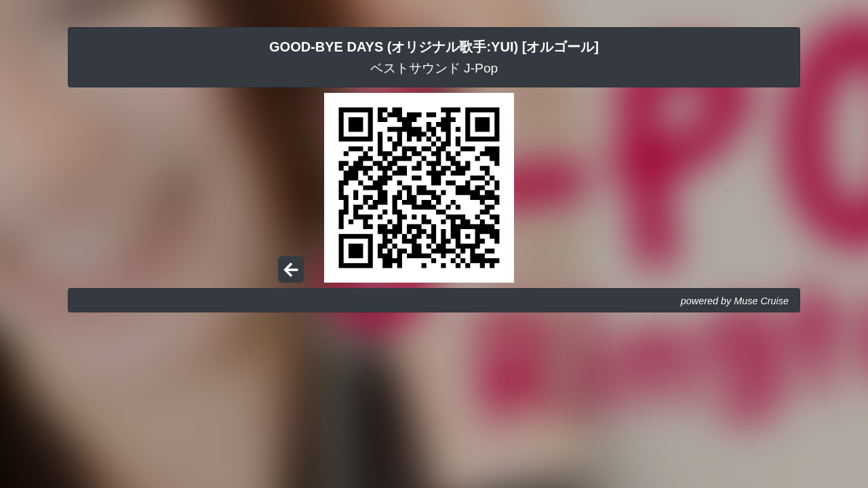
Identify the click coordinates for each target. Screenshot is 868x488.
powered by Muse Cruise (735, 301)
